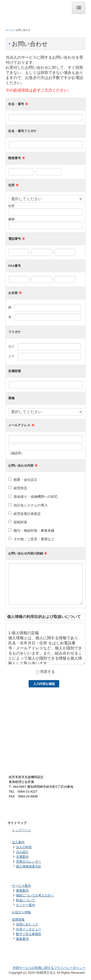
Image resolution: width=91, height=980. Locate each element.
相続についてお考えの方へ (35, 895)
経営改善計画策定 (27, 514)
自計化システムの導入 (31, 505)
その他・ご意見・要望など (34, 539)
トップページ (21, 830)
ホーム (9, 30)
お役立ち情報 (21, 912)
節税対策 (20, 522)
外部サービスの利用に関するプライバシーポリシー (49, 968)
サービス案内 (21, 886)
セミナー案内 (25, 905)
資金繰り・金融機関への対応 (36, 497)
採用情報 (18, 920)
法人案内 (18, 842)
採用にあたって (27, 924)
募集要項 (22, 939)
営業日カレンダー (29, 862)
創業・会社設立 (25, 480)
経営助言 (20, 488)
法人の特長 (24, 847)
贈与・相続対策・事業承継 (34, 531)
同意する (48, 671)
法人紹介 (22, 852)
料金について (25, 900)
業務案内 (22, 891)
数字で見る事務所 (29, 934)
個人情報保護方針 (29, 866)
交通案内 (22, 857)
